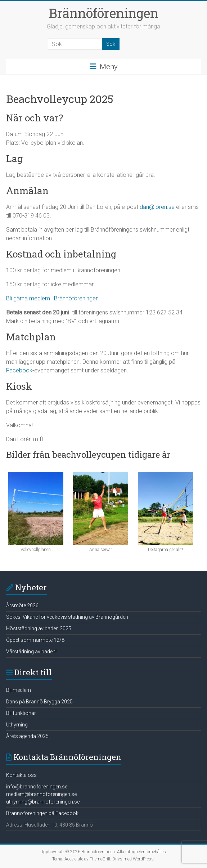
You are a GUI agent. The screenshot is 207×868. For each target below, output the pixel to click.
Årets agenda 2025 (27, 736)
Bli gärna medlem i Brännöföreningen (52, 298)
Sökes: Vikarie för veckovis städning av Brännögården (67, 617)
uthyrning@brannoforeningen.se (43, 802)
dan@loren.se (157, 207)
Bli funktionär (21, 713)
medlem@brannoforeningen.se (41, 794)
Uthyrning (17, 725)
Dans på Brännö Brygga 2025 (39, 702)
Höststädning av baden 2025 (39, 628)
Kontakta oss (21, 775)
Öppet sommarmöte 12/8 (35, 640)
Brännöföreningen (104, 13)
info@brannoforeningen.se (37, 787)
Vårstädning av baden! (31, 652)
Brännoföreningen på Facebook (42, 813)
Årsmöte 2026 (22, 605)
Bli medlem (19, 690)
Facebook (19, 370)
